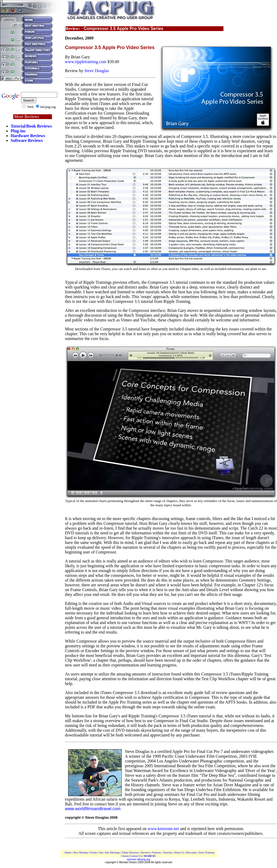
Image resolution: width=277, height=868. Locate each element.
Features (156, 852)
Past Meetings (112, 852)
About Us (179, 852)
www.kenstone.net (163, 829)
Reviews (146, 852)
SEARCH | (150, 856)
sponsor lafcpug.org (139, 859)
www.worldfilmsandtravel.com (93, 809)
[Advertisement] (33, 245)
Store (201, 852)
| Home (67, 852)
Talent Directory (131, 852)
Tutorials (168, 852)
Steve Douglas (97, 71)
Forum (93, 852)
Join (101, 852)
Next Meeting (80, 852)
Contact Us (136, 856)
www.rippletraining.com (86, 62)
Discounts (192, 852)
